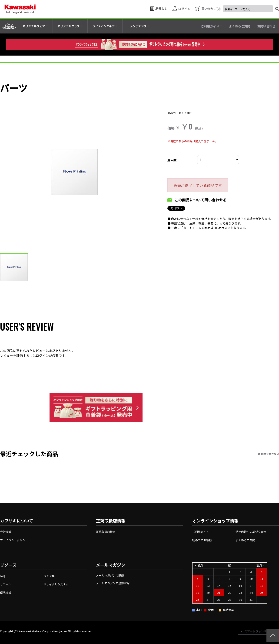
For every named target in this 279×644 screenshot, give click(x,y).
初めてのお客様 (202, 540)
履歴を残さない (270, 454)
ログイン (42, 355)
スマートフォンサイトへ (260, 631)
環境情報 (6, 593)
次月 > (261, 565)
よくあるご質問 (245, 540)
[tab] (35, 26)
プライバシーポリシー (14, 540)
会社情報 (6, 532)
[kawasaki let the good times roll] (20, 9)
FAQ (2, 576)
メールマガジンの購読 (110, 575)
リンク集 (49, 576)
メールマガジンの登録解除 (113, 583)
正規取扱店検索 (106, 532)
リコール (6, 584)
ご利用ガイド (201, 532)
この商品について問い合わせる (201, 200)
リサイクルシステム (56, 584)
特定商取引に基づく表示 (251, 532)
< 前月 (199, 565)
